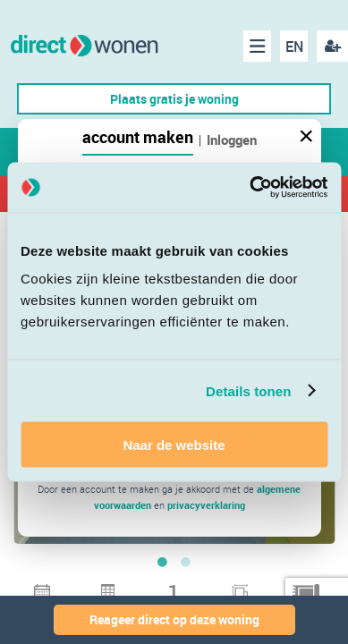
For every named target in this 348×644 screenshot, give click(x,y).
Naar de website (174, 445)
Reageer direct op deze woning (174, 619)
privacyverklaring (206, 505)
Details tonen (248, 390)
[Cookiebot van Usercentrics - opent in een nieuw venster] (250, 188)
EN (294, 47)
